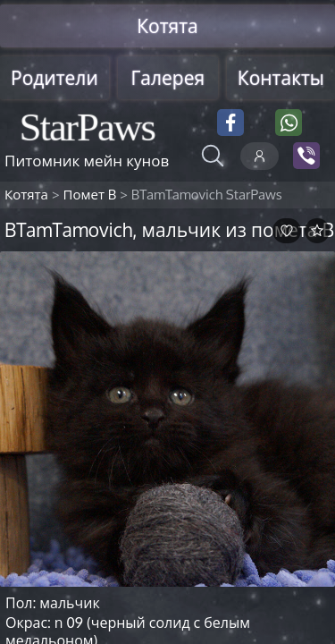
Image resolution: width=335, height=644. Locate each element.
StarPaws (87, 127)
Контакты (281, 77)
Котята (167, 25)
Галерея (167, 77)
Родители (54, 77)
